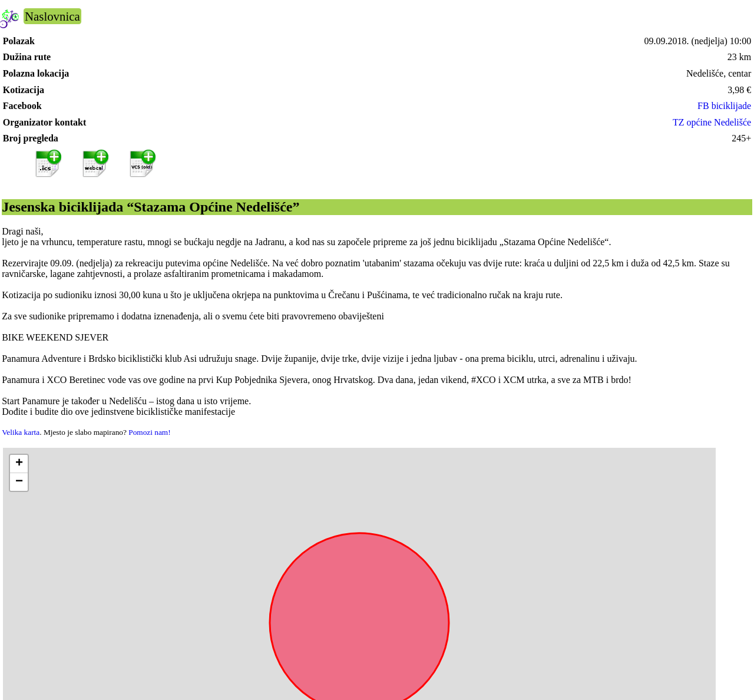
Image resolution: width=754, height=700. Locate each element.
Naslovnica (52, 16)
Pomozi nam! (149, 432)
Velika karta (21, 432)
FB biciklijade (724, 106)
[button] (19, 464)
